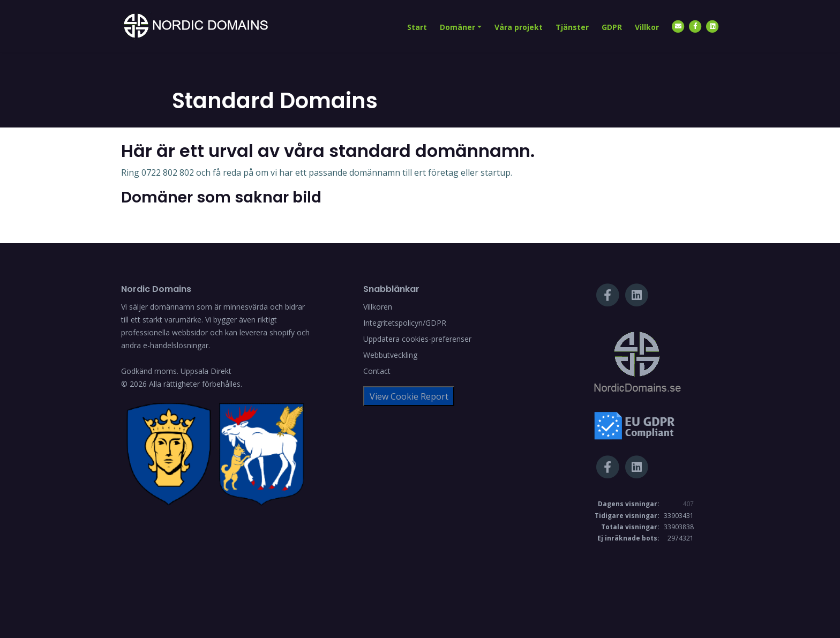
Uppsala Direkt (206, 371)
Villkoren (378, 307)
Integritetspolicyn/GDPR (405, 323)
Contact (377, 371)
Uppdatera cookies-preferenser (417, 339)
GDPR (612, 27)
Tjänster (572, 27)
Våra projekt (519, 27)
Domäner (457, 27)
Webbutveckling (390, 355)
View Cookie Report (409, 396)
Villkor (647, 27)
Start (417, 27)
